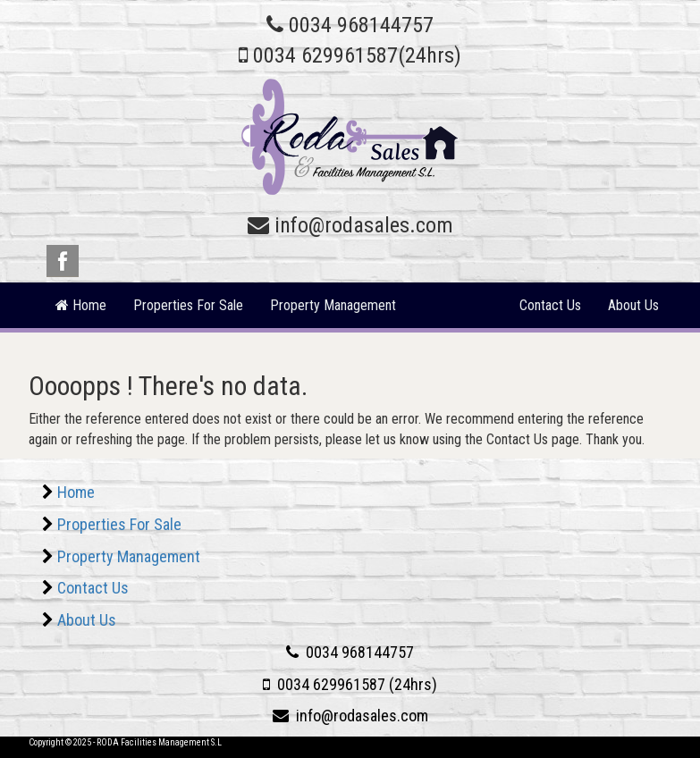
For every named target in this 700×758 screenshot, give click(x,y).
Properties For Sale (188, 305)
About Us (633, 305)
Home (76, 492)
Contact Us (550, 305)
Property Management (333, 305)
